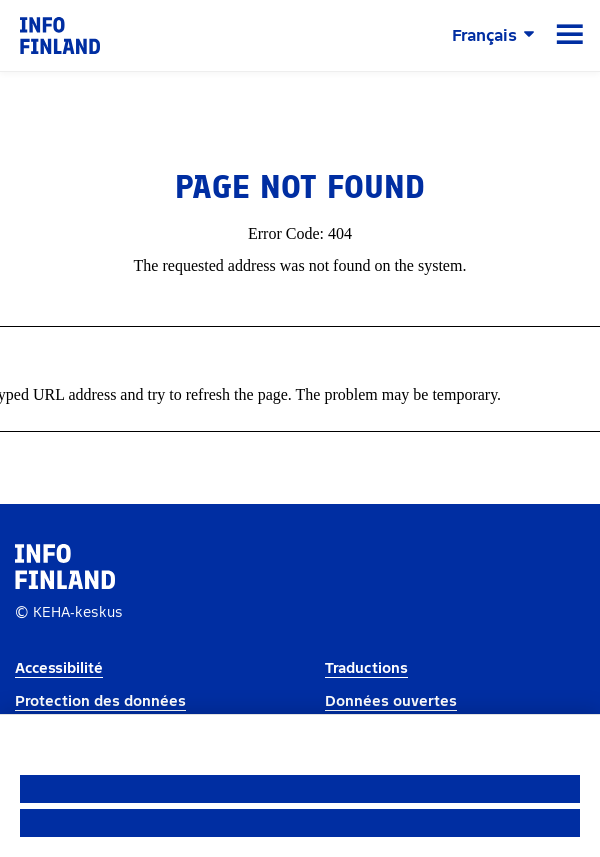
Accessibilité (59, 668)
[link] (60, 34)
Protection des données (100, 701)
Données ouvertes (391, 701)
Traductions (366, 668)
